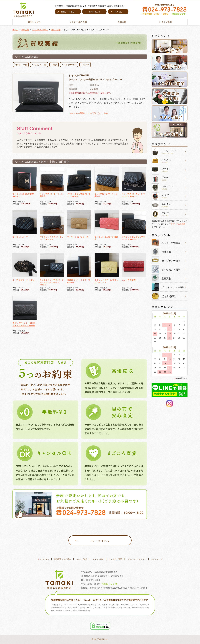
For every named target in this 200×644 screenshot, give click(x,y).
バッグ (86, 65)
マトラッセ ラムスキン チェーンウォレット (52, 238)
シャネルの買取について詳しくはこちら (88, 113)
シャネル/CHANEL (40, 30)
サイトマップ (157, 559)
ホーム (15, 30)
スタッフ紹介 (98, 559)
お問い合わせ (94, 12)
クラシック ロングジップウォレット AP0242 (133, 238)
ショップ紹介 (166, 22)
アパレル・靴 (40, 65)
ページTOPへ (100, 541)
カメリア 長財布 (129, 280)
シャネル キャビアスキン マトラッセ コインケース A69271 (52, 282)
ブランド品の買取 (78, 22)
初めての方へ (43, 559)
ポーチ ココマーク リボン (23, 280)
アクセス (118, 12)
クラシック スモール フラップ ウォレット (106, 281)
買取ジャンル (34, 22)
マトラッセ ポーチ (20, 237)
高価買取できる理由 (62, 559)
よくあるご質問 (115, 559)
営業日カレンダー (110, 584)
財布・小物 (56, 30)
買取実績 (122, 22)
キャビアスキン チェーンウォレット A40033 (133, 195)
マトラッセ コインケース (78, 237)
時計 (55, 65)
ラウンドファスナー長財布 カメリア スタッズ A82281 (24, 324)
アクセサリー (70, 65)
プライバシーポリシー (137, 559)
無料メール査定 (68, 12)
